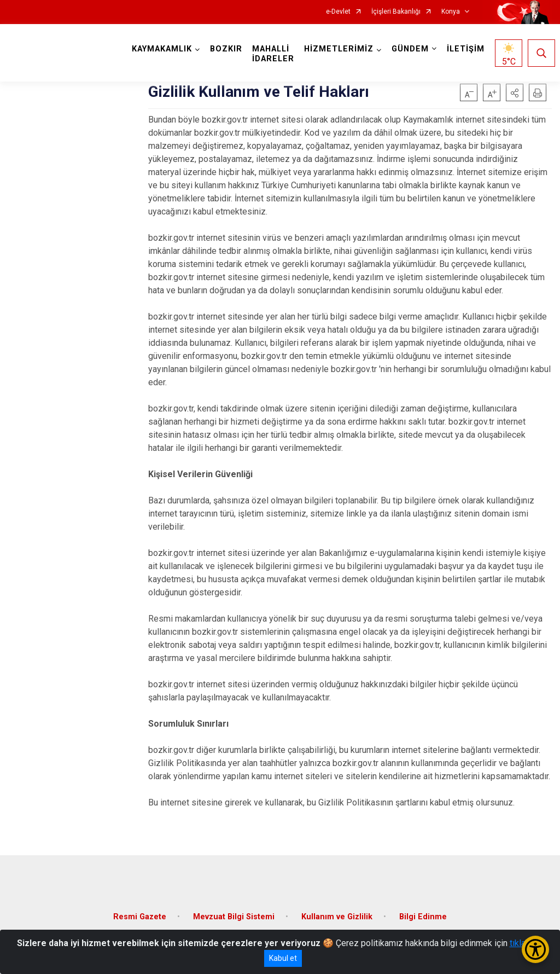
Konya (451, 12)
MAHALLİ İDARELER (273, 54)
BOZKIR (226, 49)
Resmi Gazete (140, 917)
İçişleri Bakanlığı (396, 12)
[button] (515, 92)
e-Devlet (338, 12)
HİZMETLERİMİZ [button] (339, 49)
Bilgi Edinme (423, 917)
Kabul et (283, 958)
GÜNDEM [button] (410, 49)
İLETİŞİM (466, 49)
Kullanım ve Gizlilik (337, 917)
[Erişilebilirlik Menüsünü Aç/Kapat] (535, 949)
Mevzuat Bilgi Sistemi (234, 917)
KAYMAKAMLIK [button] (162, 49)
